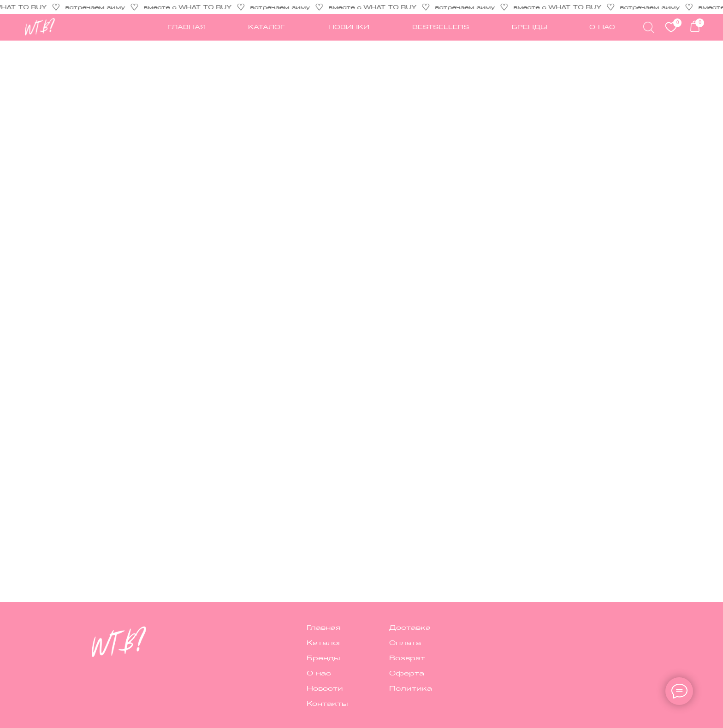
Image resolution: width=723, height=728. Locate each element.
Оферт (404, 673)
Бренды (530, 27)
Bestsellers (441, 27)
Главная (324, 627)
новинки (349, 27)
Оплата (405, 642)
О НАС (602, 27)
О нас (319, 673)
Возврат (407, 657)
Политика (411, 688)
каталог (267, 27)
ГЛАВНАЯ (187, 27)
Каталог (324, 642)
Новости (325, 688)
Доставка (410, 627)
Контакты (327, 703)
